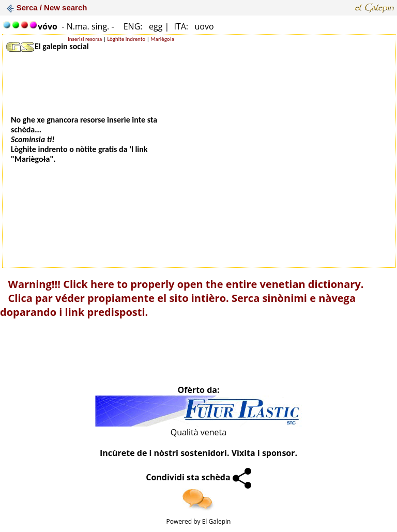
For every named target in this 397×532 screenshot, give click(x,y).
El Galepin (217, 521)
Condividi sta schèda (198, 477)
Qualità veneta (198, 432)
